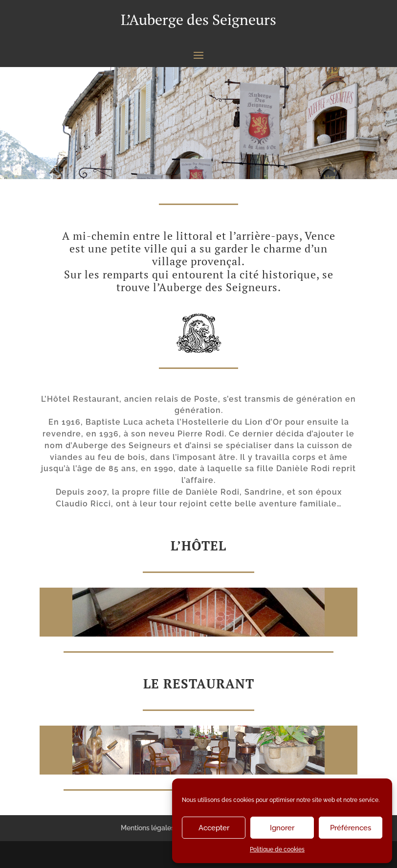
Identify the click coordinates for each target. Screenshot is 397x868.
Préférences (351, 828)
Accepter (214, 828)
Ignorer (282, 828)
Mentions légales (148, 828)
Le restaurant (199, 684)
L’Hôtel (198, 546)
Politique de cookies (277, 849)
